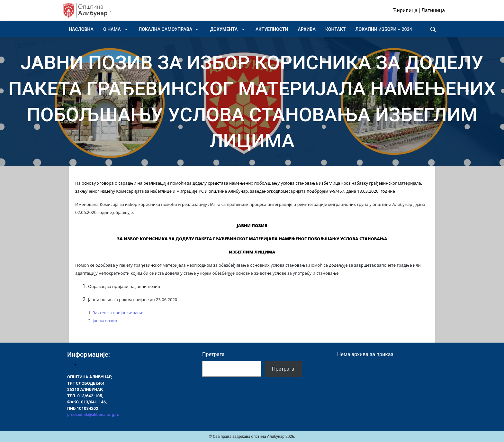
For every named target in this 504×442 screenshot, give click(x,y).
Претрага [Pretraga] (283, 369)
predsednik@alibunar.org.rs (93, 414)
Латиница (433, 10)
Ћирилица (405, 10)
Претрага (213, 354)
